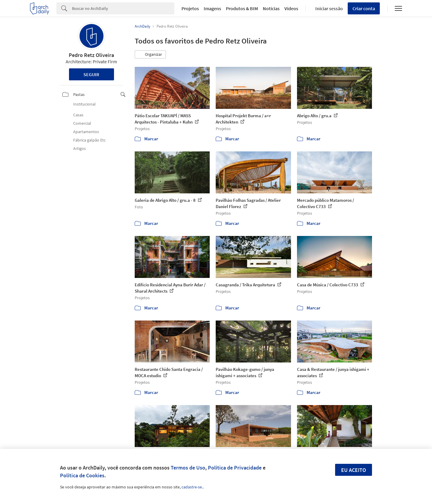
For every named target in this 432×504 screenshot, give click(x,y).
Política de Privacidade (235, 468)
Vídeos (291, 8)
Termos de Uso (188, 468)
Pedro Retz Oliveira (91, 55)
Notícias (271, 8)
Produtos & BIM (242, 8)
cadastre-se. (192, 487)
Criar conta (364, 8)
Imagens (212, 8)
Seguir (91, 74)
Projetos (190, 8)
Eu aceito (354, 470)
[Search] (123, 8)
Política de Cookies (82, 475)
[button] (150, 55)
